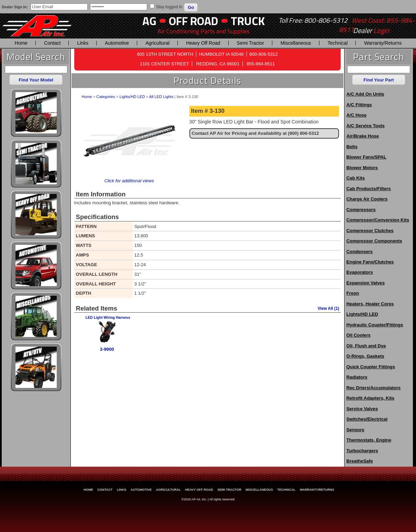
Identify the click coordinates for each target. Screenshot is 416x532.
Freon (353, 293)
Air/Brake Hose (363, 136)
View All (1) (329, 308)
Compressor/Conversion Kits (378, 220)
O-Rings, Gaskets (365, 356)
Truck (248, 21)
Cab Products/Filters (369, 189)
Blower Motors (362, 168)
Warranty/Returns (383, 43)
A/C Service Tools (366, 126)
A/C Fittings (359, 105)
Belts (352, 147)
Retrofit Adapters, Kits (370, 398)
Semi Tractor (250, 43)
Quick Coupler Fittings (371, 367)
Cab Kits (356, 178)
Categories (106, 97)
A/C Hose (357, 115)
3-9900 (107, 349)
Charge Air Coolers (367, 199)
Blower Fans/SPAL (366, 157)
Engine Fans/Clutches (370, 262)
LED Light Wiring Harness (108, 317)
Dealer (371, 31)
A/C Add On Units (365, 94)
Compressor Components (374, 241)
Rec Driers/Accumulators (374, 388)
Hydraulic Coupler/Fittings (375, 325)
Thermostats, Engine (369, 440)
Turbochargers (362, 451)
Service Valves (362, 409)
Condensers (360, 252)
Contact (52, 43)
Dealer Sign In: (15, 7)
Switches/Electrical (367, 419)
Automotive (117, 43)
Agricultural (157, 43)
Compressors (361, 210)
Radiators (357, 377)
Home (21, 43)
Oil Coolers (359, 335)
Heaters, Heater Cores (370, 304)
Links (83, 43)
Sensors (355, 430)
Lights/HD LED (132, 97)
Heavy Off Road (203, 43)
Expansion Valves (366, 283)
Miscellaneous (296, 43)
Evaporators (360, 272)
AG (149, 21)
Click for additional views (129, 181)
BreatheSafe (360, 461)
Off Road (194, 21)
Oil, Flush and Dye (366, 346)
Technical (338, 43)
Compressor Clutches (370, 231)
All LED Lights (161, 97)
